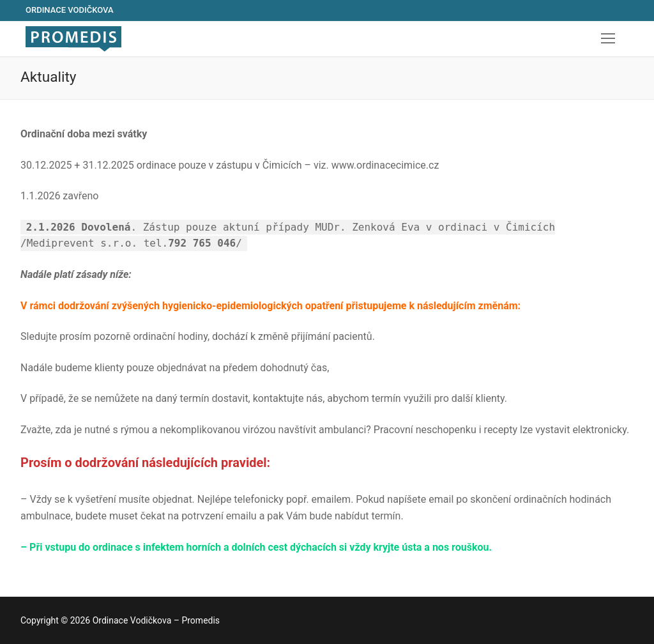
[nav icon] (608, 39)
